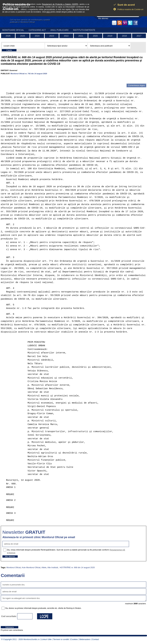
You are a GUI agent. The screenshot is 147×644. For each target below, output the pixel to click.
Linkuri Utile (46, 639)
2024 (37, 36)
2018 (124, 36)
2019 (110, 36)
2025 (23, 36)
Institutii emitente (84, 30)
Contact (96, 639)
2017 (139, 36)
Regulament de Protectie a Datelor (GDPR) (60, 4)
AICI (48, 12)
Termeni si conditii (61, 639)
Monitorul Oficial (13, 567)
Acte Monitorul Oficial (31, 567)
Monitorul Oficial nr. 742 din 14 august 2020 (29, 73)
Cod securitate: (9, 616)
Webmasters (85, 639)
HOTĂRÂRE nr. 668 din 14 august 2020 (77, 567)
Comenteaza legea (136, 85)
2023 (52, 36)
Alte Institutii (53, 567)
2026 (8, 36)
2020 (95, 36)
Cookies (74, 639)
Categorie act (37, 30)
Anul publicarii (59, 30)
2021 (81, 36)
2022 (66, 36)
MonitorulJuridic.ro (31, 639)
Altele (44, 567)
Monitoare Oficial (13, 30)
